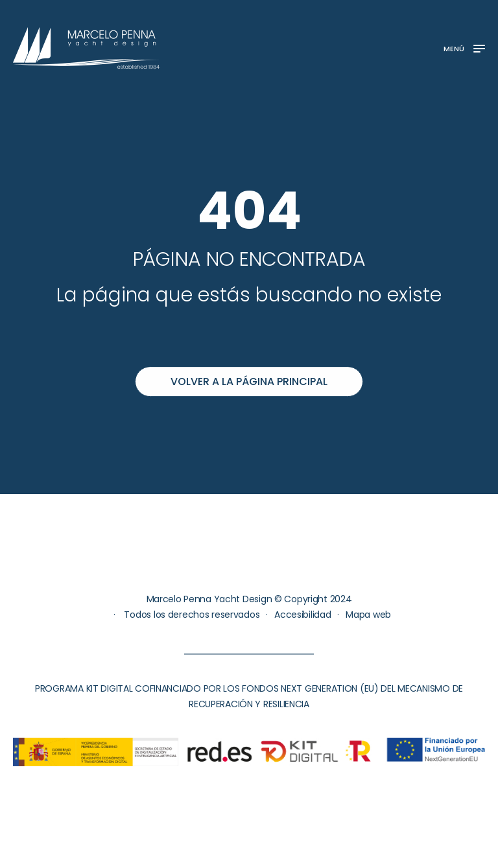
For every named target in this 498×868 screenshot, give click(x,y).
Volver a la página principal (249, 381)
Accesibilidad (302, 615)
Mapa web (368, 615)
